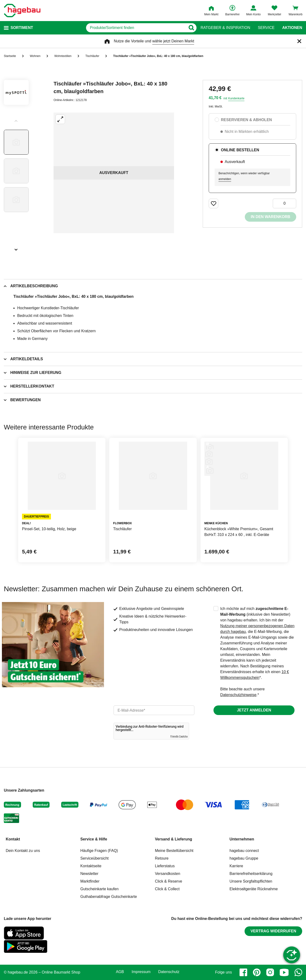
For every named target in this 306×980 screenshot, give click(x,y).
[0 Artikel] (284, 203)
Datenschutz (169, 972)
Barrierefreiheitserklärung (251, 874)
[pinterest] (257, 972)
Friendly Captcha (179, 736)
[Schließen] (299, 41)
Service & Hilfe (94, 839)
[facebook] (243, 972)
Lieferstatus (165, 866)
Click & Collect (167, 889)
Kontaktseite (91, 866)
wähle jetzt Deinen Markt (173, 41)
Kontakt (13, 839)
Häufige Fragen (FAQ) (99, 851)
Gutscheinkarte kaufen (99, 889)
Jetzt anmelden (254, 710)
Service (266, 28)
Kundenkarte (236, 98)
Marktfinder (90, 881)
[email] (154, 710)
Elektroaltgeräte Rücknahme (254, 889)
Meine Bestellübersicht (174, 851)
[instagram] (270, 972)
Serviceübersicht (94, 858)
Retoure (162, 858)
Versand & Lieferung (174, 839)
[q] (136, 28)
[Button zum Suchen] (191, 28)
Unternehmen (242, 839)
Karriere (236, 866)
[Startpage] (22, 11)
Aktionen (292, 28)
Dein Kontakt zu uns (23, 851)
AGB (120, 972)
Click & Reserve (169, 881)
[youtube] (284, 972)
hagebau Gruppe (244, 858)
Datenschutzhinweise (238, 695)
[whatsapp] (298, 972)
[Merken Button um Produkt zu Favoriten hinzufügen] (213, 203)
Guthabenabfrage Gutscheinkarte (109, 897)
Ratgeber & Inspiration (225, 28)
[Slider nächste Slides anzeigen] (16, 248)
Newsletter (89, 874)
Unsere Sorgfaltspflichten (251, 881)
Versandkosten (168, 874)
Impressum (141, 972)
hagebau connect (244, 851)
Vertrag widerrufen (273, 931)
